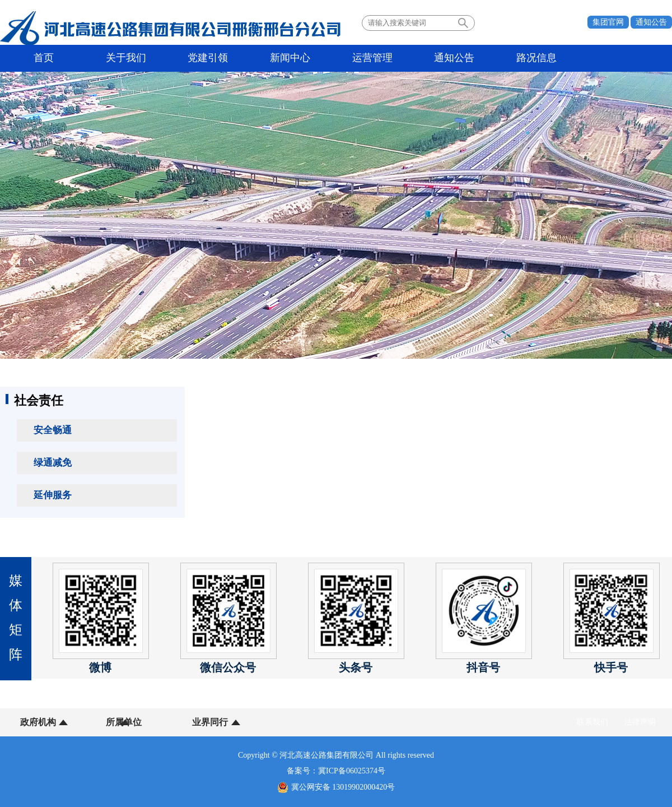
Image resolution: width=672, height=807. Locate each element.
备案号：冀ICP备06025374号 (336, 771)
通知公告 (651, 22)
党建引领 (170, 58)
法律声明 (640, 722)
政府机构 (38, 722)
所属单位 (108, 722)
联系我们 (592, 722)
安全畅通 (53, 430)
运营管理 (303, 58)
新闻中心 (236, 58)
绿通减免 (53, 463)
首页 (36, 58)
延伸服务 (53, 495)
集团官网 (608, 22)
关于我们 (103, 58)
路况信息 (436, 58)
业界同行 (178, 722)
